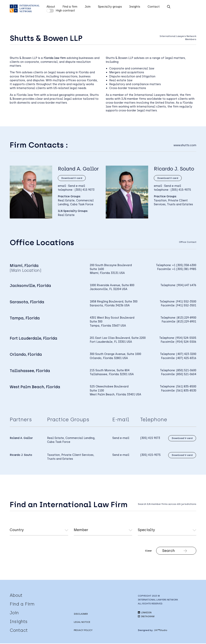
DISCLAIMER (81, 614)
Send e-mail (77, 185)
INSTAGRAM (146, 617)
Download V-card (71, 178)
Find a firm (70, 7)
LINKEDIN (145, 613)
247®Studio (161, 631)
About (51, 7)
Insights (135, 7)
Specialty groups (110, 7)
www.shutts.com (185, 145)
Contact (154, 7)
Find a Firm (22, 605)
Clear (140, 551)
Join (88, 7)
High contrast (65, 10)
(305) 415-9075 (181, 189)
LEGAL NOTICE (82, 623)
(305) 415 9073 (85, 189)
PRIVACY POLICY (83, 631)
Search (167, 551)
